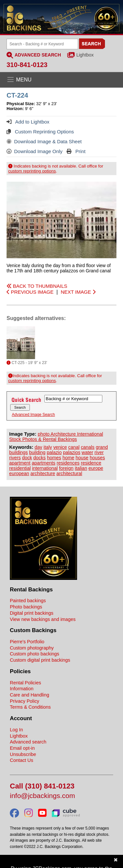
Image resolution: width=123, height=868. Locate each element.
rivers (15, 458)
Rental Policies (25, 683)
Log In (16, 730)
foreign (66, 468)
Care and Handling (30, 695)
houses (97, 458)
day (39, 447)
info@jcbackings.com (42, 796)
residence (91, 463)
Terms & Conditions (30, 707)
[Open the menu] (61, 80)
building (37, 452)
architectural (69, 473)
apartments (44, 463)
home (68, 458)
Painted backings (28, 601)
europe (96, 468)
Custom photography (32, 648)
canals (88, 447)
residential (20, 468)
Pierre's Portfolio (27, 642)
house (82, 458)
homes (54, 458)
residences (68, 463)
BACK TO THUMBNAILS (37, 286)
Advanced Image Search (33, 415)
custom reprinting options (32, 171)
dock (27, 458)
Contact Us (21, 760)
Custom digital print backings (40, 660)
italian (81, 468)
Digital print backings (32, 613)
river (99, 452)
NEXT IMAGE (78, 292)
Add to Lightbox (28, 122)
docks (40, 458)
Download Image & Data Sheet (44, 141)
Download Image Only (35, 151)
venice (60, 447)
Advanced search (28, 742)
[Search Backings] (42, 44)
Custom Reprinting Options (40, 132)
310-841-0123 (27, 65)
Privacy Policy (25, 701)
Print (76, 151)
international (45, 468)
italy (48, 447)
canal (74, 447)
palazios (72, 452)
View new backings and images (43, 619)
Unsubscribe (23, 754)
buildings (19, 452)
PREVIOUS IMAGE (30, 292)
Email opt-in (22, 748)
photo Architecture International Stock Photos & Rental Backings (56, 437)
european (19, 473)
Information (22, 689)
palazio (54, 452)
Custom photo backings (34, 654)
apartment (20, 463)
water (87, 452)
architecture (43, 473)
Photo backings (26, 607)
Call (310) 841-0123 (42, 786)
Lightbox (85, 55)
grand (102, 447)
